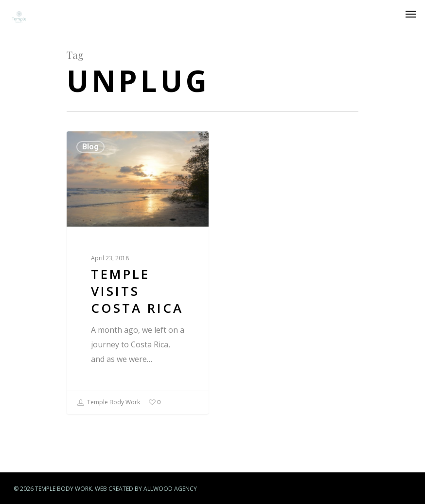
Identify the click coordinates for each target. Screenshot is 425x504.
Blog (90, 147)
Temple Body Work (108, 403)
